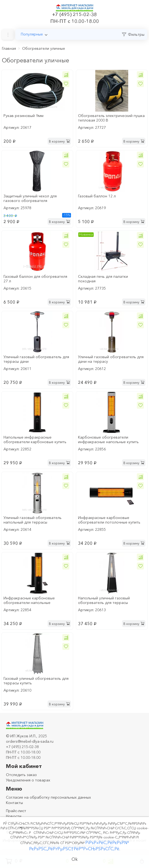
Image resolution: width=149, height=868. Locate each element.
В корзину (59, 141)
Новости (14, 816)
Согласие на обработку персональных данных (48, 797)
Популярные (32, 34)
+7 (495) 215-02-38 (74, 15)
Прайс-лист (16, 811)
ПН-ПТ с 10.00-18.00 (75, 21)
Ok (75, 859)
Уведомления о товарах (28, 780)
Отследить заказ (21, 775)
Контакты (14, 803)
